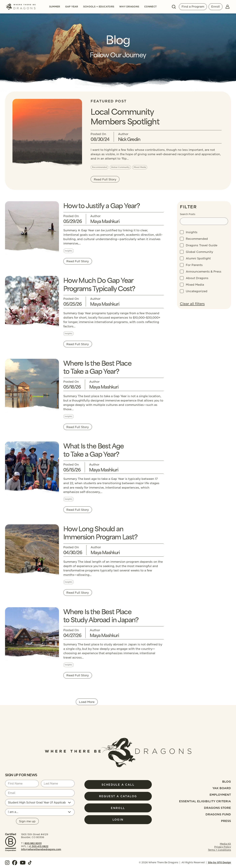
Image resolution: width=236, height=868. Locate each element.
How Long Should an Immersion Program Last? (100, 532)
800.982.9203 (33, 843)
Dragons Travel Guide (202, 245)
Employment (220, 795)
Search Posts (188, 214)
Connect (150, 7)
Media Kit (225, 844)
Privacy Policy (223, 847)
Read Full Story (105, 179)
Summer (55, 7)
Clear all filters (192, 304)
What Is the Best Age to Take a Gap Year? (94, 450)
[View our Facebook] (15, 863)
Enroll (216, 6)
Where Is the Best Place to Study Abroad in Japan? (101, 615)
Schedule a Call (118, 785)
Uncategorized (197, 291)
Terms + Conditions (219, 850)
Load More (87, 702)
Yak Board (222, 788)
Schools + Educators (99, 7)
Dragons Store (217, 808)
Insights (192, 232)
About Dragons (197, 278)
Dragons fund (218, 814)
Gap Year (72, 7)
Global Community (199, 252)
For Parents (194, 265)
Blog (227, 782)
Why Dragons (129, 7)
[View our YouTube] (23, 863)
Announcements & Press (204, 271)
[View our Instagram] (7, 863)
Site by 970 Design (219, 862)
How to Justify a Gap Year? (102, 205)
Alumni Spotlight (198, 258)
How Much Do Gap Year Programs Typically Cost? (99, 284)
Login (118, 820)
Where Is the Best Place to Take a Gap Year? (97, 367)
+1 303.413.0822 (38, 846)
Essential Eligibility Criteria (205, 801)
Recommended (197, 239)
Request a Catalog (118, 796)
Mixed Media (195, 285)
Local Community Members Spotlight (125, 116)
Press (226, 821)
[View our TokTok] (30, 863)
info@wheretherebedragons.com (41, 849)
